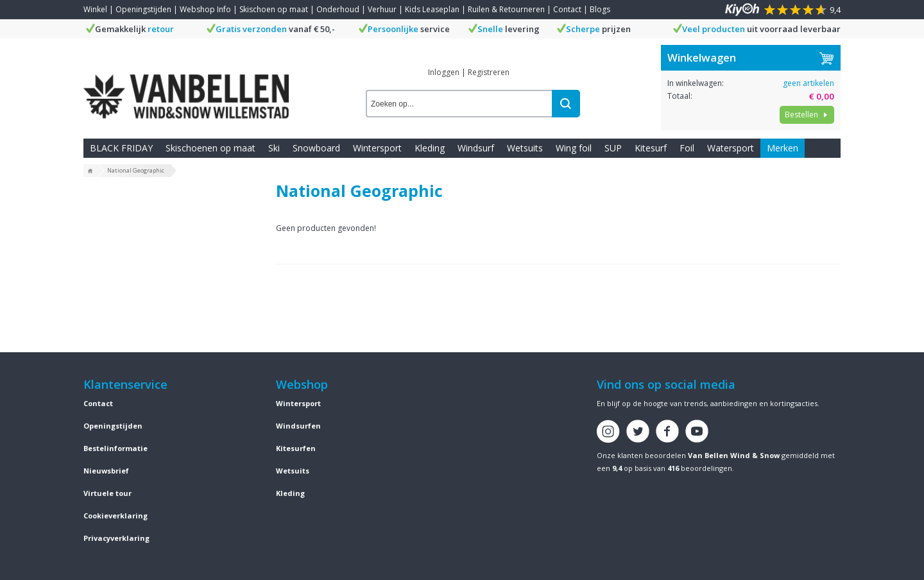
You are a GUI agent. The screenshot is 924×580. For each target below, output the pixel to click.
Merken (783, 148)
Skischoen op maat (274, 9)
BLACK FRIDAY (121, 148)
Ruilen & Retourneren (506, 9)
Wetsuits (525, 148)
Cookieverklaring (116, 516)
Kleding (430, 148)
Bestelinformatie (116, 448)
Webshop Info (205, 9)
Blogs (600, 9)
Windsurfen (298, 426)
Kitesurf (651, 148)
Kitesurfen (296, 448)
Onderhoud (338, 9)
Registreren (489, 72)
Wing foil (574, 148)
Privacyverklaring (116, 538)
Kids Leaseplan (432, 9)
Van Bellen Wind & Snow (734, 455)
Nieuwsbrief (106, 471)
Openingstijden (143, 9)
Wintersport (377, 148)
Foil (687, 148)
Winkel (95, 9)
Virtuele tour (107, 493)
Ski (274, 148)
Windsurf (476, 148)
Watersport (731, 148)
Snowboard (316, 148)
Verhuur (382, 9)
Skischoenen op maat (210, 148)
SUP (613, 148)
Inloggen (444, 72)
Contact (567, 9)
